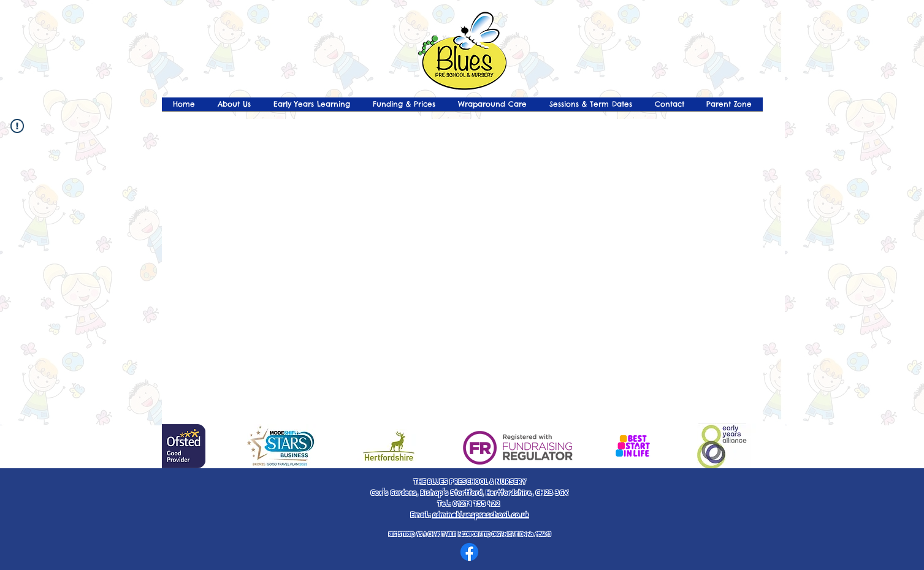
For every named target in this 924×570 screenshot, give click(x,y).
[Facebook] (469, 552)
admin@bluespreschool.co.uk (480, 514)
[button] (729, 108)
